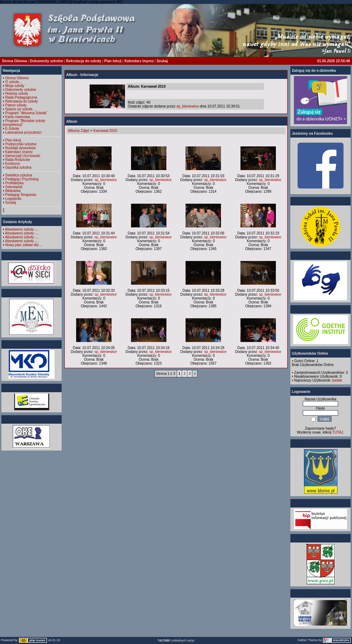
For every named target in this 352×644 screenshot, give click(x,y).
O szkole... (14, 82)
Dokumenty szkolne (46, 61)
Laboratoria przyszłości (23, 132)
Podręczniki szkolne (21, 144)
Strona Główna (15, 61)
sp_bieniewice (188, 106)
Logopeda (13, 199)
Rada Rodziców (18, 160)
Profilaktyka (15, 183)
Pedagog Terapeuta (21, 195)
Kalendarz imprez (139, 61)
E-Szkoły (12, 129)
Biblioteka (13, 191)
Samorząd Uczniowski (23, 156)
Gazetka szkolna (18, 167)
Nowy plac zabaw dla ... (24, 245)
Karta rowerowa (18, 117)
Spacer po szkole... (20, 109)
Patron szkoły (16, 105)
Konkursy (13, 164)
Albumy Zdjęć (79, 131)
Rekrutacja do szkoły (83, 61)
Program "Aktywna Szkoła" (26, 113)
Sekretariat (14, 187)
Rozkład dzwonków (21, 148)
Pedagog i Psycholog (22, 179)
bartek (337, 380)
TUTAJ (337, 432)
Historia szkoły (17, 94)
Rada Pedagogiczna (21, 97)
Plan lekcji (113, 61)
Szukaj (162, 61)
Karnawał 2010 (105, 131)
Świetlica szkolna (19, 175)
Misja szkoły (15, 86)
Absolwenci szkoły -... (22, 229)
